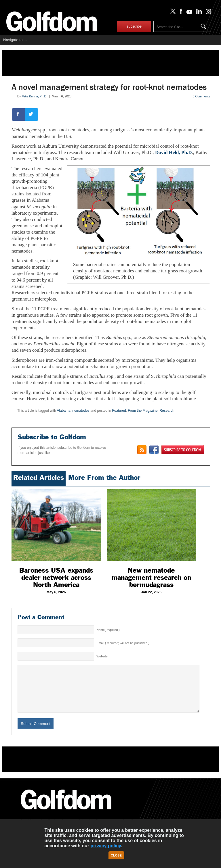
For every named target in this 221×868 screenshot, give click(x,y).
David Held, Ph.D (174, 152)
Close (116, 855)
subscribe (134, 26)
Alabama (63, 411)
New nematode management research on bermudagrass (151, 578)
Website (102, 656)
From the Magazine (143, 411)
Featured (119, 411)
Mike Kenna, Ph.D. (34, 96)
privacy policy (106, 846)
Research (167, 411)
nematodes (81, 411)
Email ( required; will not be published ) (123, 643)
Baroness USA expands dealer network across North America (56, 578)
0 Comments (201, 96)
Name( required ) (108, 630)
